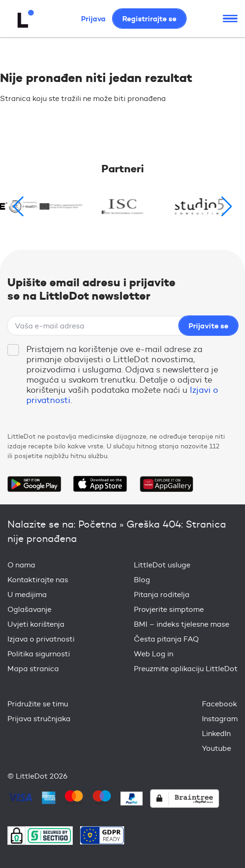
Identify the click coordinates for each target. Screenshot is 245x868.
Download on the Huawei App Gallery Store (166, 484)
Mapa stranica (33, 669)
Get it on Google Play (34, 484)
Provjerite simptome (169, 609)
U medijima (27, 594)
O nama (21, 565)
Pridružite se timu (38, 704)
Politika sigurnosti (39, 654)
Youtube (217, 748)
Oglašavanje (29, 609)
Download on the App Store (100, 484)
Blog (142, 580)
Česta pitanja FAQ (166, 639)
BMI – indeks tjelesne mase (182, 624)
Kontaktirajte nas (38, 580)
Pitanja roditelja (162, 594)
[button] (227, 207)
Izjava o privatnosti (41, 639)
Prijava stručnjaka (39, 719)
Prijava (93, 19)
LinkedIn (216, 733)
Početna (97, 524)
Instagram (220, 719)
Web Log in (154, 654)
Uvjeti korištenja (36, 624)
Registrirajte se (149, 19)
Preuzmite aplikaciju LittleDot (186, 669)
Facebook (220, 704)
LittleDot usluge (162, 565)
